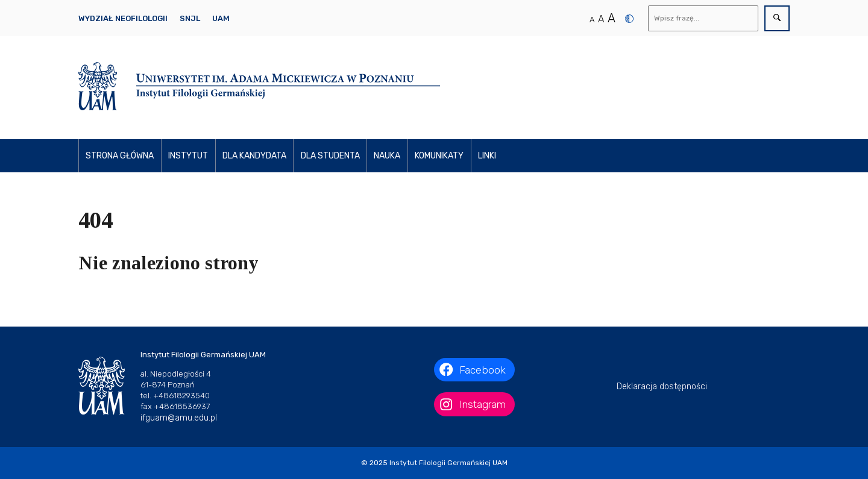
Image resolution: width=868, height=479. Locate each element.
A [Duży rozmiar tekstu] (612, 18)
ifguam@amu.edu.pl (179, 418)
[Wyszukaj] (703, 18)
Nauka (387, 156)
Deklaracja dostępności (662, 387)
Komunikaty (439, 156)
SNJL (190, 18)
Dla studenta (330, 156)
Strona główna (120, 156)
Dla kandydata (254, 156)
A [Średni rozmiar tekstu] (601, 19)
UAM (221, 18)
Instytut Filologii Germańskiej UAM (448, 463)
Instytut (188, 156)
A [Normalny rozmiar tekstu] (592, 20)
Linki (487, 156)
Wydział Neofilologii (123, 18)
